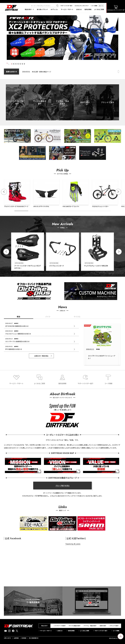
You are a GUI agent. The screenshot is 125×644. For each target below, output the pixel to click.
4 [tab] (17, 64)
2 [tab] (13, 64)
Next (118, 72)
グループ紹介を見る (63, 486)
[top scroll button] (121, 636)
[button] (4, 192)
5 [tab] (19, 64)
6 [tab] (21, 64)
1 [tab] (11, 64)
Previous (118, 71)
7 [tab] (23, 64)
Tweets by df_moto (73, 544)
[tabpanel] (62, 38)
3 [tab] (15, 64)
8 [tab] (24, 64)
